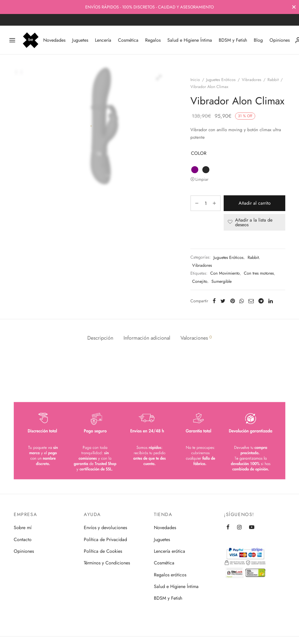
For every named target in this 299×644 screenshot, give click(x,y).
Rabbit (273, 80)
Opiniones (280, 40)
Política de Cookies (103, 551)
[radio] (195, 170)
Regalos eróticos (170, 575)
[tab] (100, 338)
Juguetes (80, 40)
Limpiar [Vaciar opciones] (202, 179)
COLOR (199, 153)
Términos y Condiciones (107, 563)
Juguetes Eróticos (221, 80)
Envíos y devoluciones (105, 528)
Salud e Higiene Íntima (190, 40)
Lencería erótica (170, 551)
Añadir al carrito (255, 203)
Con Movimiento (225, 273)
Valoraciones (196, 338)
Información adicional (147, 338)
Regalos (153, 40)
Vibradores (252, 80)
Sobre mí (23, 528)
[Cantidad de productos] (206, 203)
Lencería (103, 40)
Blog (258, 40)
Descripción (100, 338)
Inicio (195, 80)
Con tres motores (259, 273)
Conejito (200, 281)
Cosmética (128, 40)
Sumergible (221, 281)
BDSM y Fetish (233, 40)
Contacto (23, 539)
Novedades (54, 40)
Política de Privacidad (105, 539)
